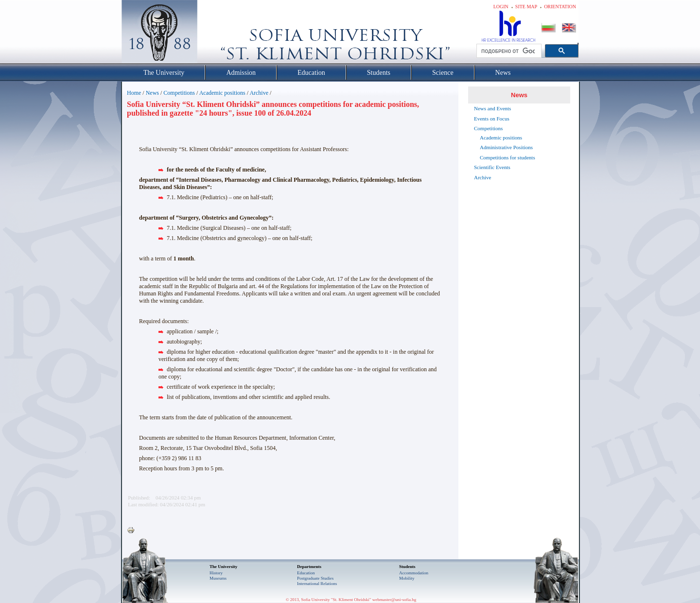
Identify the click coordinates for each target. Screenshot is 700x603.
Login (501, 7)
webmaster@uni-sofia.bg (394, 600)
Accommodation (414, 573)
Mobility (407, 578)
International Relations (317, 584)
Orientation (560, 7)
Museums (218, 578)
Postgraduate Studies (315, 578)
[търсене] (508, 51)
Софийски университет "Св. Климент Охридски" (214, 34)
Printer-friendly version (133, 531)
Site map (526, 7)
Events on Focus (492, 119)
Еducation (306, 573)
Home (134, 93)
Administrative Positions (506, 147)
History (216, 573)
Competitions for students (507, 157)
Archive (259, 93)
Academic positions (222, 93)
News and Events (492, 108)
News (152, 93)
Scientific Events (492, 167)
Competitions (179, 93)
